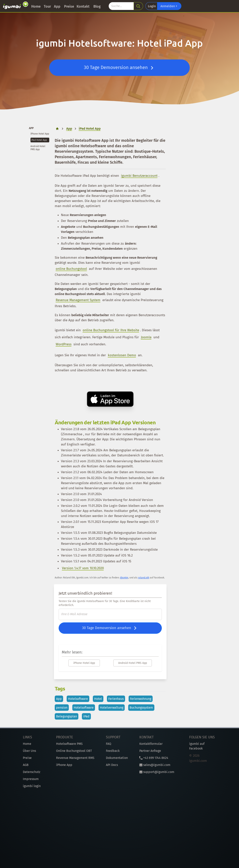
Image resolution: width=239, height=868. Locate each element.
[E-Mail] (110, 614)
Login (152, 6)
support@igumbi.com (157, 772)
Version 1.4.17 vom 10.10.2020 (83, 568)
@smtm (124, 578)
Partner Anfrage (150, 751)
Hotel (98, 699)
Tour (47, 6)
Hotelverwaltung (112, 708)
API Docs (112, 765)
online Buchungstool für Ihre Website (111, 330)
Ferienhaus (116, 699)
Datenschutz (32, 772)
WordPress (64, 344)
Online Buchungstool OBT (74, 751)
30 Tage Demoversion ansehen (119, 68)
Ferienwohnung (141, 699)
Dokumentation (117, 758)
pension (62, 708)
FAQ (109, 744)
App (57, 6)
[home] (57, 129)
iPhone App (64, 765)
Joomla (146, 337)
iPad (86, 716)
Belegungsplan (67, 716)
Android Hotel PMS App (133, 663)
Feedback (113, 751)
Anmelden (169, 6)
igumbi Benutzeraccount (139, 176)
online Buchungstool (71, 269)
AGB (26, 765)
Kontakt (83, 6)
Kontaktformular (151, 744)
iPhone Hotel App (40, 134)
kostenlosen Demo (122, 355)
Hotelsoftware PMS (69, 744)
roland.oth (144, 578)
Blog (97, 6)
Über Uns (29, 751)
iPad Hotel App (39, 140)
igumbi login (32, 786)
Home (36, 6)
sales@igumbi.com (155, 765)
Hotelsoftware (78, 699)
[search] (138, 6)
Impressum (31, 779)
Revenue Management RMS (75, 758)
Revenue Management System (78, 300)
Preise (69, 6)
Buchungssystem (141, 708)
